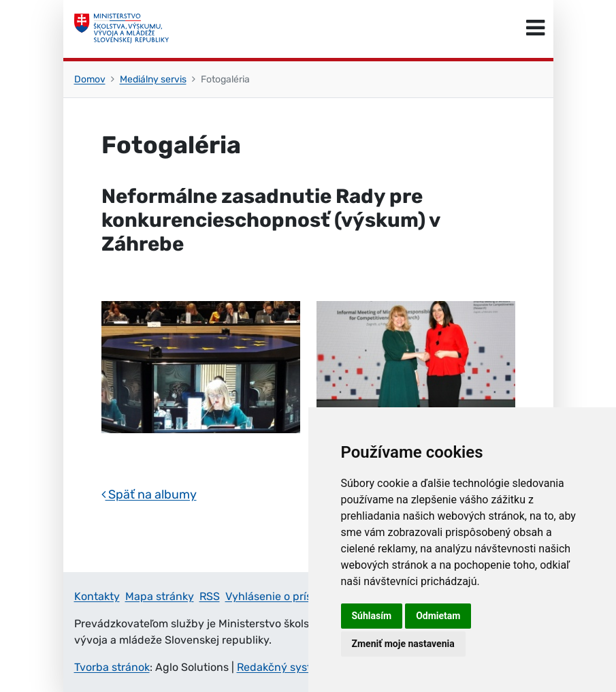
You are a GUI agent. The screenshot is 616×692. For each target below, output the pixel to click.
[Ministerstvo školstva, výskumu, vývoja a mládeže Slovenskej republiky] (122, 29)
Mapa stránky (160, 596)
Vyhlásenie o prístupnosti (290, 596)
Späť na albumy (149, 494)
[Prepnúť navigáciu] (535, 29)
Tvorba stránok (112, 667)
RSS (210, 596)
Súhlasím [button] (372, 616)
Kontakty (97, 596)
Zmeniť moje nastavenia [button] (403, 644)
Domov (90, 79)
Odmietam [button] (438, 616)
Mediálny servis (153, 79)
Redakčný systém (282, 667)
